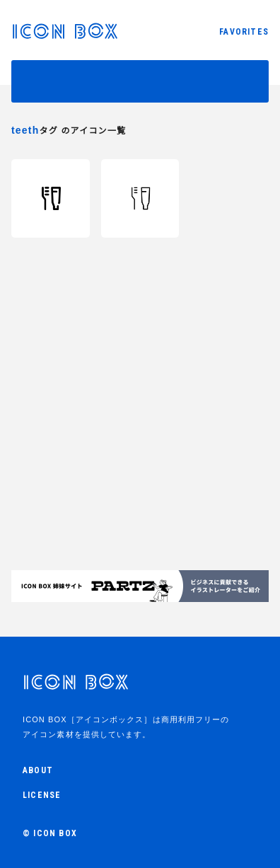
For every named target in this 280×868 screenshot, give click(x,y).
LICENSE (42, 795)
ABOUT (38, 770)
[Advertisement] (140, 436)
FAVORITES (244, 32)
